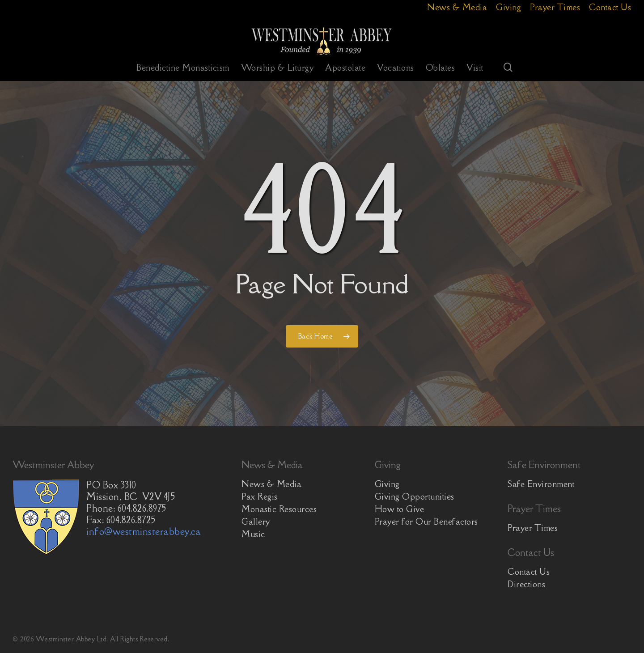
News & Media (271, 484)
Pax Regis (260, 496)
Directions (526, 584)
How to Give (400, 509)
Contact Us (529, 572)
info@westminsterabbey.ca (144, 532)
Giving (387, 484)
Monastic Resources (279, 509)
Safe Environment (541, 484)
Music (253, 534)
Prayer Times (533, 528)
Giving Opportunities (415, 496)
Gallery (256, 522)
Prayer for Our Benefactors (426, 522)
